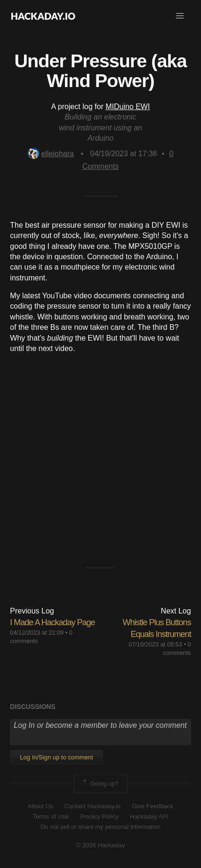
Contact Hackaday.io (92, 806)
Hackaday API (149, 816)
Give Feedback (152, 806)
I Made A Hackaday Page (52, 622)
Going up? (100, 784)
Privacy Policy (99, 816)
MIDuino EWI (128, 107)
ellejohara (51, 154)
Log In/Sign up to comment (56, 757)
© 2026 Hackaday (101, 845)
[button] (180, 16)
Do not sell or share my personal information (100, 827)
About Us (40, 806)
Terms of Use (51, 816)
